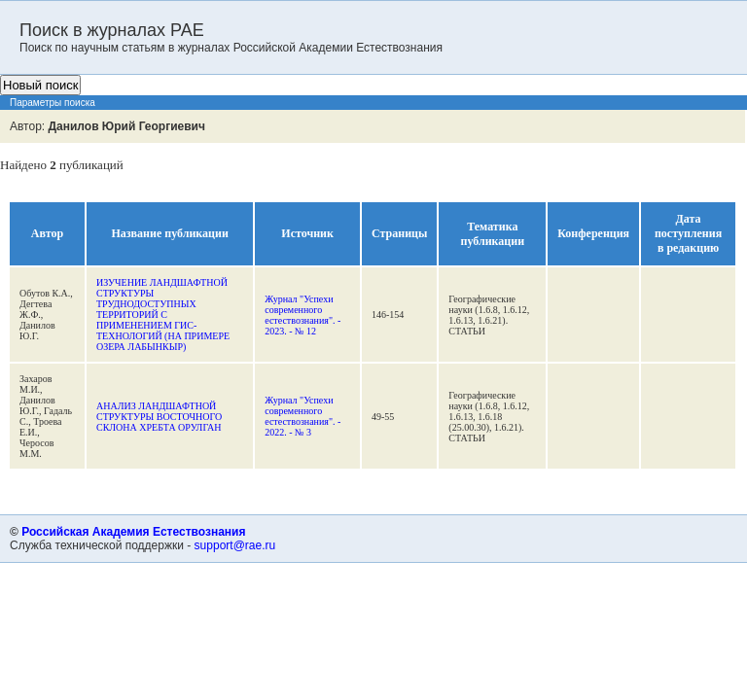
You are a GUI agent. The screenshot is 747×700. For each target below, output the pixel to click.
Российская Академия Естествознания (133, 532)
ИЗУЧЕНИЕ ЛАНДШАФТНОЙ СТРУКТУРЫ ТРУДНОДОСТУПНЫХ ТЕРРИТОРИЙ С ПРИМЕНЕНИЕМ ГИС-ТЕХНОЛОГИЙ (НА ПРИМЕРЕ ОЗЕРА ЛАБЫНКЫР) (163, 315)
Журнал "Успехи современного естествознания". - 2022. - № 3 (302, 416)
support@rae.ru (235, 545)
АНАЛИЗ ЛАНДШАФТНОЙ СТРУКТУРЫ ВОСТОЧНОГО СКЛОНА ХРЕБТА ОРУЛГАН (159, 417)
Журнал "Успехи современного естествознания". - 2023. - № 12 (302, 315)
